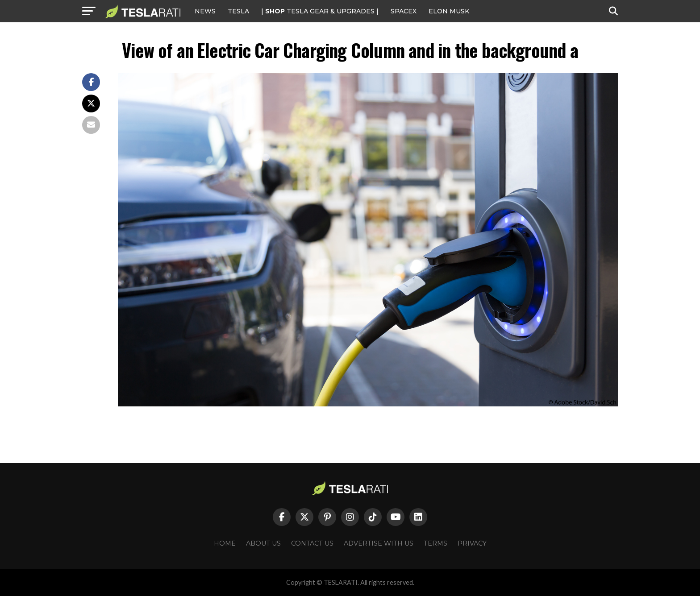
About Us (263, 543)
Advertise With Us (379, 543)
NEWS (205, 11)
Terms (435, 543)
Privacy (472, 543)
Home (225, 543)
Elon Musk (449, 11)
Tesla (238, 11)
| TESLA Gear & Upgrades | (320, 11)
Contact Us (312, 543)
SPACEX (404, 11)
